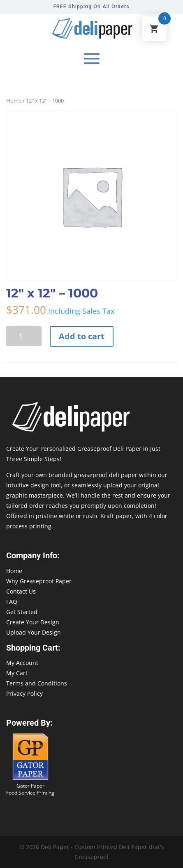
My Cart (17, 673)
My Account (22, 663)
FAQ (12, 602)
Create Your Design (33, 622)
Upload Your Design (34, 632)
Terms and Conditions (37, 683)
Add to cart (82, 336)
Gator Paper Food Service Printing (30, 789)
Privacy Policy (24, 693)
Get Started (22, 612)
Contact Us (21, 591)
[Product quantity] (24, 336)
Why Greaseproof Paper (39, 581)
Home (14, 101)
